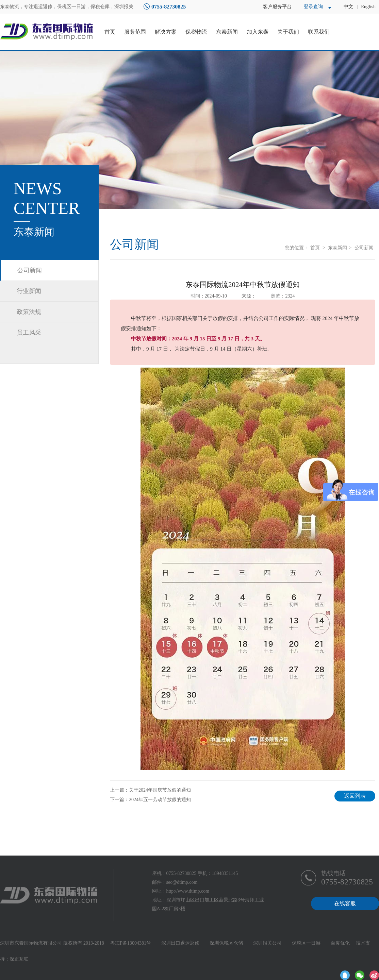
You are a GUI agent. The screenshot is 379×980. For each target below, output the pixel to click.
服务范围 (135, 32)
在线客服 (345, 903)
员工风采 (29, 333)
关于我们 (288, 32)
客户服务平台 (277, 7)
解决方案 (166, 32)
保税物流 (196, 32)
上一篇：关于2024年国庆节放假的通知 (150, 790)
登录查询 (313, 7)
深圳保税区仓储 (226, 943)
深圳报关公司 (267, 943)
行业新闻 (29, 291)
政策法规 (29, 312)
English (368, 7)
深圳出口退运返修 (180, 943)
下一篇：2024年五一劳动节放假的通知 (150, 800)
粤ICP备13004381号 (131, 943)
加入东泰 (258, 32)
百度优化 (340, 943)
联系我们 (319, 32)
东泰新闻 (227, 32)
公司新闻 (30, 270)
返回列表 (355, 796)
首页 (110, 32)
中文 (348, 7)
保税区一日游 (306, 943)
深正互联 (19, 959)
